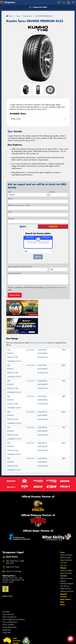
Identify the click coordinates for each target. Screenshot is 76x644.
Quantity (52, 192)
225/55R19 (31, 409)
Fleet (62, 584)
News (63, 586)
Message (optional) (14, 273)
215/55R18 (31, 363)
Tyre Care (64, 544)
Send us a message (14, 553)
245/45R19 (31, 440)
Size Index (6, 593)
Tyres (62, 534)
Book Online (65, 581)
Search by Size (65, 539)
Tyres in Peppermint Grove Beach (14, 601)
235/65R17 (31, 347)
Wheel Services (66, 570)
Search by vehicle (37, 324)
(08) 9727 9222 (13, 549)
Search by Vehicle (66, 537)
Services (64, 557)
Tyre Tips (63, 547)
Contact (63, 578)
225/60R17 (31, 331)
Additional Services (67, 573)
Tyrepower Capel (38, 7)
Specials (64, 576)
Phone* (19, 205)
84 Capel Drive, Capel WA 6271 (15, 544)
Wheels (63, 550)
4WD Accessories (66, 560)
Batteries (63, 563)
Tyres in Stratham (8, 606)
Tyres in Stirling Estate (10, 604)
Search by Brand (66, 542)
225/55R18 (31, 378)
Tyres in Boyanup (8, 596)
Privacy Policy (47, 287)
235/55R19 (31, 425)
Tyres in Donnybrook (9, 599)
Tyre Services (65, 568)
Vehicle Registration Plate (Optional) (20, 267)
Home (9, 16)
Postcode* (11, 219)
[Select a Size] (38, 119)
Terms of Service (61, 287)
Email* (10, 212)
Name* (10, 199)
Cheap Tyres (7, 614)
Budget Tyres (7, 611)
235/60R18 (31, 394)
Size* (10, 192)
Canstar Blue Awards (9, 609)
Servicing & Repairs (67, 565)
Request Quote (15, 295)
